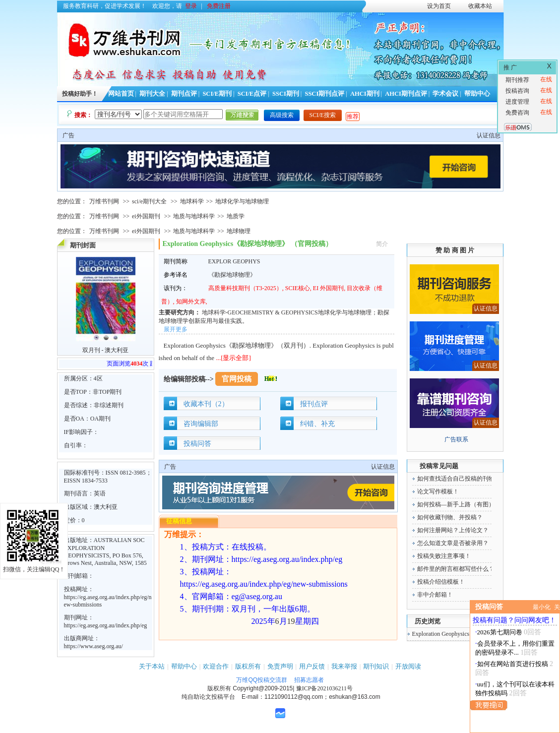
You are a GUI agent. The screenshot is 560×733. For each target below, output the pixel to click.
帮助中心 (477, 94)
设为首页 (439, 6)
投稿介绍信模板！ (441, 582)
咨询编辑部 (201, 424)
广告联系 (456, 439)
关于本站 (152, 666)
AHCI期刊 (365, 94)
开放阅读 (408, 666)
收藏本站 (480, 6)
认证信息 (489, 135)
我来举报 (344, 666)
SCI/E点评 (252, 94)
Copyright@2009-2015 (263, 688)
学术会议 (445, 94)
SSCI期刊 (286, 94)
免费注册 (219, 6)
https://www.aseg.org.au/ (93, 646)
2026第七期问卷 (500, 632)
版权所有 (248, 666)
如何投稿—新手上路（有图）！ (459, 504)
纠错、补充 (317, 424)
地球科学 (192, 201)
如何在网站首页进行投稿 (513, 664)
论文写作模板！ (438, 491)
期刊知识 (376, 666)
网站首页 (121, 94)
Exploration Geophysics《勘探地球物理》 (465, 634)
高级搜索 (282, 115)
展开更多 (176, 329)
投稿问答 (197, 444)
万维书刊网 (104, 201)
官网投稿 (237, 379)
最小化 (542, 607)
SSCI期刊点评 (324, 94)
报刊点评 (314, 404)
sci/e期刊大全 (149, 201)
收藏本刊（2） (206, 404)
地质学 (236, 216)
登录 (191, 6)
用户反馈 (312, 666)
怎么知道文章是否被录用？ (453, 543)
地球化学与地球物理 (242, 201)
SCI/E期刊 (217, 94)
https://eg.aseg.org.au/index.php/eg (106, 625)
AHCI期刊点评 (406, 94)
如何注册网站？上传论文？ (453, 530)
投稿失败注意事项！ (444, 556)
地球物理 (239, 231)
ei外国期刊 (146, 216)
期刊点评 (184, 94)
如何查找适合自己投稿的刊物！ (459, 479)
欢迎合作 (216, 666)
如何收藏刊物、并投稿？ (450, 517)
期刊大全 (152, 94)
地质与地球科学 (194, 216)
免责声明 (280, 666)
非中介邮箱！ (435, 595)
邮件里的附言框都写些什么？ (456, 569)
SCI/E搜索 (323, 115)
